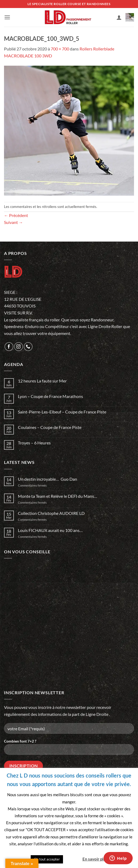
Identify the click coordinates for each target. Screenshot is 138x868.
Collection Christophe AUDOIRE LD (51, 513)
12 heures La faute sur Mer (42, 381)
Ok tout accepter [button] (47, 859)
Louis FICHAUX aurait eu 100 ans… (50, 530)
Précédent (16, 215)
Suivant (13, 222)
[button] (7, 17)
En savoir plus (95, 859)
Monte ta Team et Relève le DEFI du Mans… (58, 496)
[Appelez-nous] (28, 347)
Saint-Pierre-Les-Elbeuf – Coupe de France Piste (62, 412)
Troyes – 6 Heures (34, 443)
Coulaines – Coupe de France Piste (50, 427)
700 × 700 (60, 49)
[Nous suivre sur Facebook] (9, 347)
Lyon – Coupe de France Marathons (50, 396)
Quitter (72, 859)
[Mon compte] (119, 17)
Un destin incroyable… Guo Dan (48, 479)
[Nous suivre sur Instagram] (19, 347)
